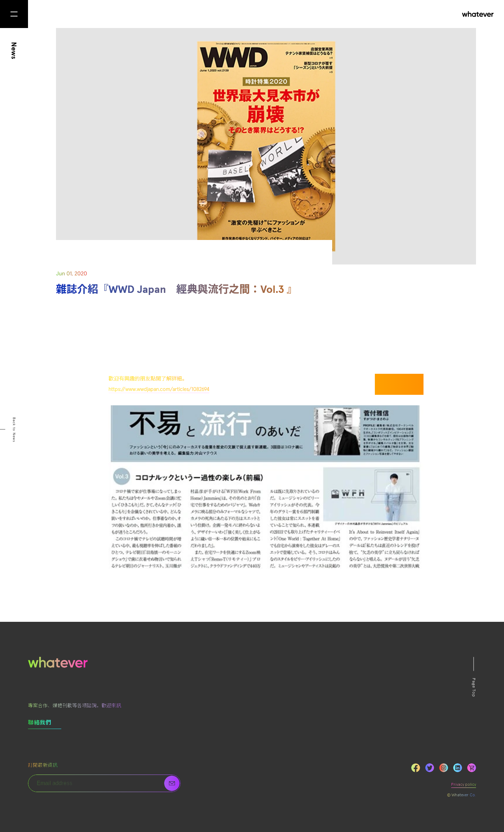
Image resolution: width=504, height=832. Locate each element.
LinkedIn (458, 768)
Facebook (416, 768)
